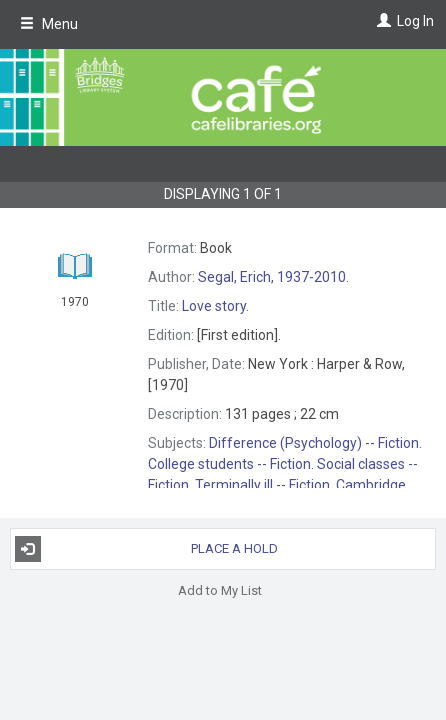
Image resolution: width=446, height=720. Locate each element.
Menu (49, 24)
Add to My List (220, 590)
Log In (415, 21)
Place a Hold (146, 549)
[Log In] (381, 21)
